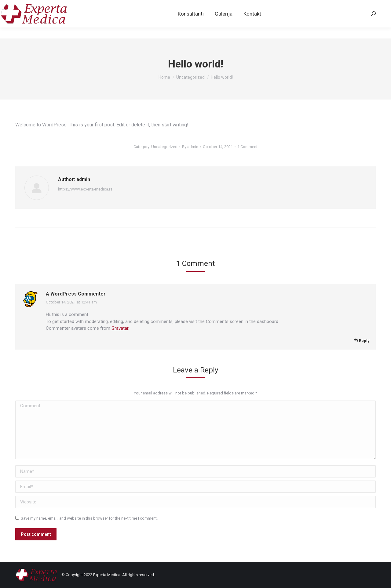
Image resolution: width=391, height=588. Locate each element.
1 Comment (247, 147)
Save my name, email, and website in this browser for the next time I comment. (89, 518)
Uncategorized (164, 147)
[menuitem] (191, 25)
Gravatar (120, 328)
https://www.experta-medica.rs (85, 189)
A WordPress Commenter (76, 294)
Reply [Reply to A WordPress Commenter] (362, 341)
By (190, 147)
